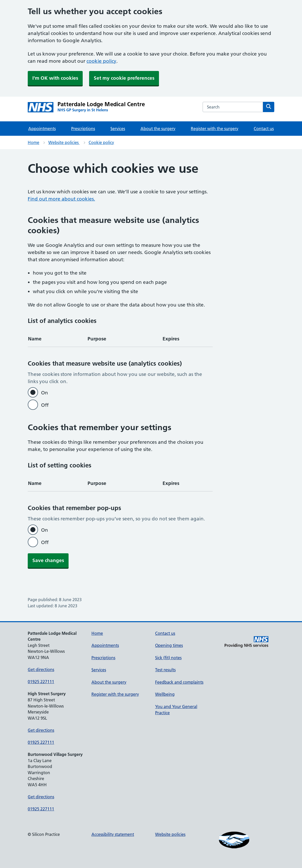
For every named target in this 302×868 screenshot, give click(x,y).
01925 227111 (41, 682)
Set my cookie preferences (124, 78)
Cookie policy (101, 142)
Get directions (41, 670)
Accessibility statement (113, 834)
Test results (165, 670)
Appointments (42, 129)
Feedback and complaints (179, 682)
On (45, 393)
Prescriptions (83, 129)
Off (45, 405)
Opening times (169, 645)
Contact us (264, 129)
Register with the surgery (215, 129)
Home (34, 142)
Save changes (48, 560)
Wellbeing (165, 694)
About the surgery (158, 129)
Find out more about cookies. (61, 199)
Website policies (64, 142)
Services (118, 129)
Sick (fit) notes (168, 658)
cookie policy (101, 61)
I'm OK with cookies (55, 78)
